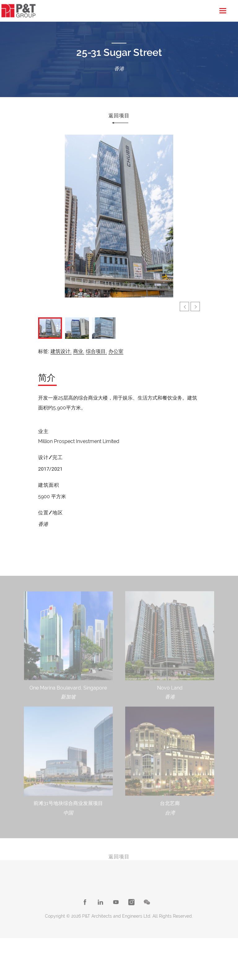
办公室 (116, 351)
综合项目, (96, 351)
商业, (79, 351)
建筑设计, (61, 351)
